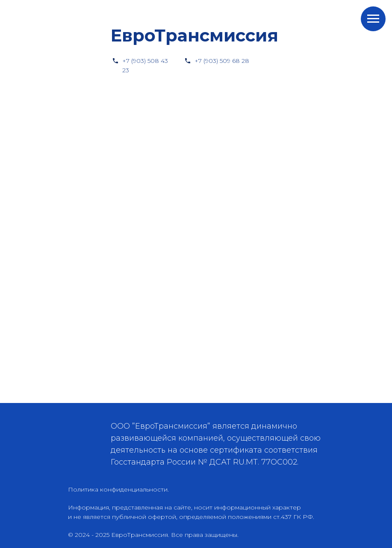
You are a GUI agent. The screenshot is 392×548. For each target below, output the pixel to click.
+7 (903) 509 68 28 (222, 61)
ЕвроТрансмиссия (195, 35)
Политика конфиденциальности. (118, 489)
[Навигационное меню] (373, 19)
